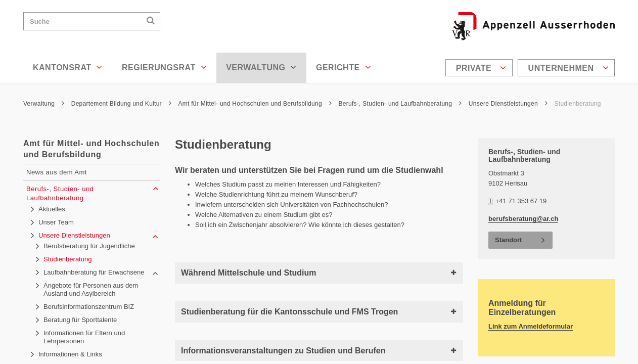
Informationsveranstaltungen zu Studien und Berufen (319, 351)
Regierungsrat (164, 67)
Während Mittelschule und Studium (319, 273)
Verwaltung (261, 67)
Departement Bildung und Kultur (121, 104)
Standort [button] (508, 240)
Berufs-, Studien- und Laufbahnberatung (400, 104)
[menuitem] (480, 68)
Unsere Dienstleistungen (508, 104)
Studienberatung (578, 104)
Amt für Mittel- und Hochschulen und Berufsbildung (255, 104)
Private (481, 68)
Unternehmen (568, 68)
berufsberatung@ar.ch (523, 219)
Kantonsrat (68, 67)
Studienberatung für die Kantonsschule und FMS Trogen (319, 312)
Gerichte (344, 67)
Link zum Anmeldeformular (531, 326)
